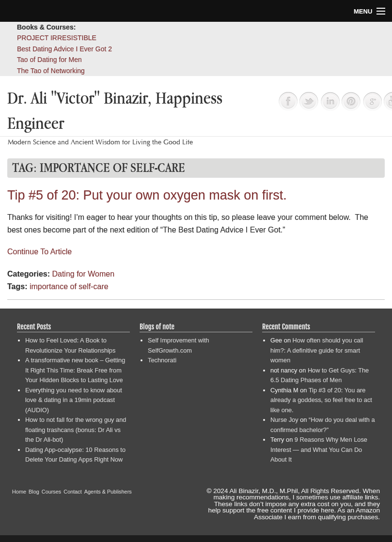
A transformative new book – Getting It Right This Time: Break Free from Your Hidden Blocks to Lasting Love (75, 370)
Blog (34, 492)
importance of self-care (69, 286)
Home (19, 492)
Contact (72, 492)
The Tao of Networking (51, 71)
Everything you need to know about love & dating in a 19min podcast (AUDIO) (74, 400)
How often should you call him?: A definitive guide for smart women (317, 350)
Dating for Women (83, 274)
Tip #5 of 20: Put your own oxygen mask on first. (147, 195)
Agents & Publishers (108, 492)
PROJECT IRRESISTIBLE (57, 38)
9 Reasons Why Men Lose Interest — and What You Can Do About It (319, 449)
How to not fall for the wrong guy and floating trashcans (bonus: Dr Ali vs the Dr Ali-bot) (76, 430)
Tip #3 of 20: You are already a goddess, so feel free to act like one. (321, 400)
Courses (52, 492)
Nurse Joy (284, 420)
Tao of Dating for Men (49, 60)
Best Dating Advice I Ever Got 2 (64, 49)
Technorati (162, 360)
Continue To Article (39, 252)
